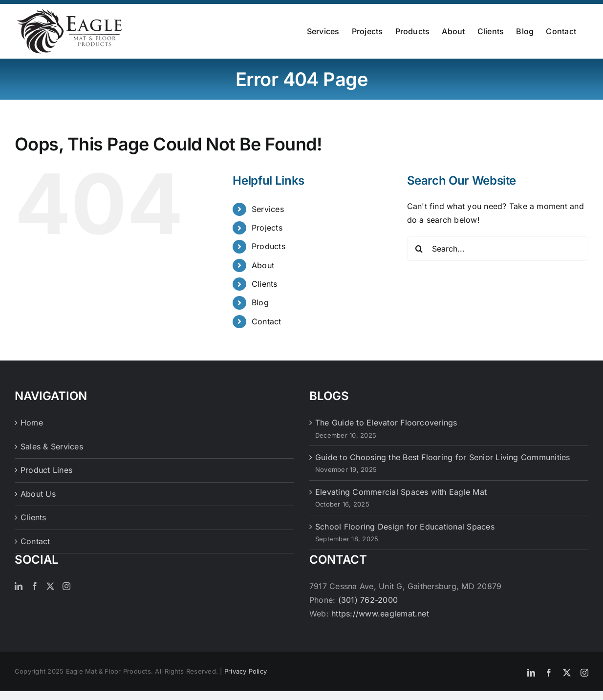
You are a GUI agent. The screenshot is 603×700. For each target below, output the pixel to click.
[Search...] (498, 249)
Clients (265, 284)
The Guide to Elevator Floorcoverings (386, 423)
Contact (267, 321)
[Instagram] (66, 586)
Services (268, 209)
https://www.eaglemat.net (380, 614)
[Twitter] (50, 586)
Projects (267, 228)
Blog (260, 302)
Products (269, 246)
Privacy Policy (246, 671)
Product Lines (46, 470)
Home (32, 423)
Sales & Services (52, 446)
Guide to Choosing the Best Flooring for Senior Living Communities (443, 457)
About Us (38, 494)
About (263, 265)
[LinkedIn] (19, 586)
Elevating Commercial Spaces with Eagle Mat (401, 492)
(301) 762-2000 (368, 600)
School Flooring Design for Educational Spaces (405, 527)
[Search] (419, 249)
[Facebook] (35, 586)
